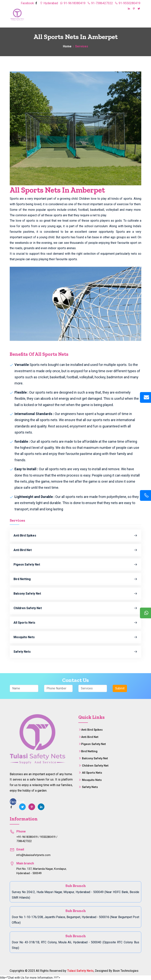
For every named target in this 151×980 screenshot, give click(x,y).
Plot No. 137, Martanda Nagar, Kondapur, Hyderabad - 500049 (41, 871)
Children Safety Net (75, 608)
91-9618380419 (73, 3)
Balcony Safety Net (75, 594)
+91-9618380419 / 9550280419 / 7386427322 (37, 839)
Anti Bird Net (75, 550)
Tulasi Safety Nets (80, 971)
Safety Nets (75, 652)
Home (67, 46)
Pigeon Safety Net (75, 565)
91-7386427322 (100, 3)
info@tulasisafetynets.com (33, 855)
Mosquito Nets (75, 637)
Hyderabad (49, 3)
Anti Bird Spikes (75, 536)
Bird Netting (75, 579)
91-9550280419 (128, 3)
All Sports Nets (75, 623)
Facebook (28, 3)
